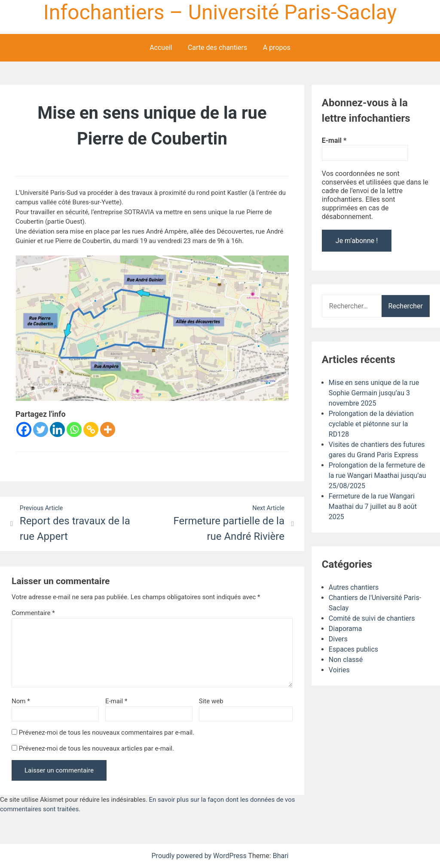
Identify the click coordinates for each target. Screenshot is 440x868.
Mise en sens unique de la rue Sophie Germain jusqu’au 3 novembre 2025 (374, 393)
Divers (338, 639)
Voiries (339, 670)
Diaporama (345, 629)
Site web (211, 701)
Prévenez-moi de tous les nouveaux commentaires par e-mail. (107, 733)
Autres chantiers (354, 587)
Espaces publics (353, 649)
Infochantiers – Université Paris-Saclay (220, 12)
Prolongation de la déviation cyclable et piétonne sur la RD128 (371, 424)
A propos (277, 48)
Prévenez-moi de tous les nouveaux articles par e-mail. (97, 748)
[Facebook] (24, 429)
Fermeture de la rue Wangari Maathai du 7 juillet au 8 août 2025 (373, 506)
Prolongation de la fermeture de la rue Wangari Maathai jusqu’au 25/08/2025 (377, 476)
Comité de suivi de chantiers (372, 618)
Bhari (281, 856)
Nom (21, 701)
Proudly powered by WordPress (200, 856)
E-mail (116, 701)
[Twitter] (41, 429)
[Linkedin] (57, 429)
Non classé (346, 660)
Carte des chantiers (217, 48)
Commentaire (33, 613)
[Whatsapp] (74, 429)
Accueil (161, 48)
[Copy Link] (91, 429)
